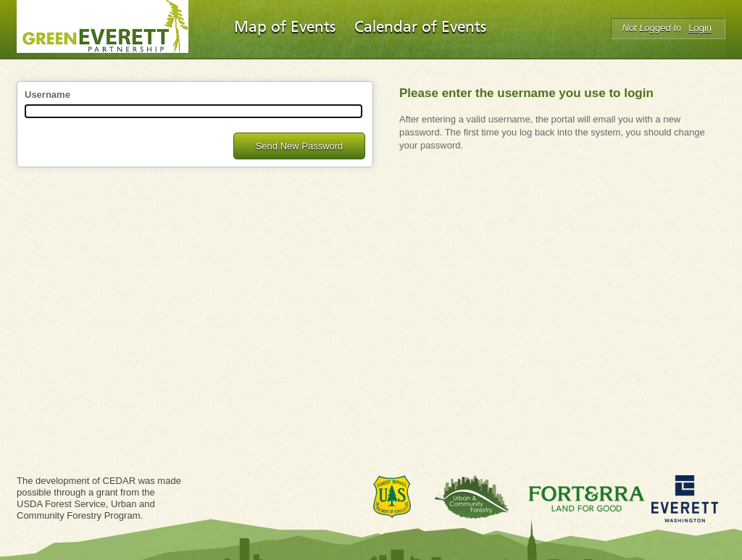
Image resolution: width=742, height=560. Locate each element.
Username (47, 95)
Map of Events (285, 28)
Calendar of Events (420, 28)
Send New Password (300, 146)
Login (700, 28)
